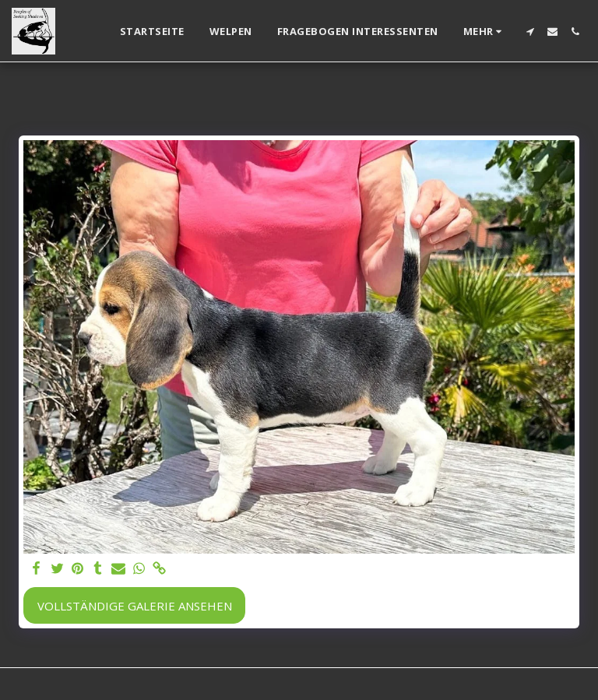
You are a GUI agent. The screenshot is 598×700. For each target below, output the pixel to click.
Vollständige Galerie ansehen (135, 606)
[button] (530, 32)
